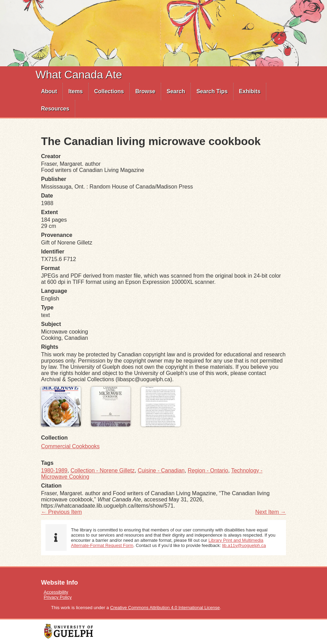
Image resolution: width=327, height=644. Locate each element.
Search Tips (212, 91)
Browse (145, 91)
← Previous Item (61, 512)
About (49, 91)
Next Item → (271, 512)
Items (76, 91)
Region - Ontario (208, 470)
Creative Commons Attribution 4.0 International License (165, 608)
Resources (55, 109)
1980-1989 (54, 470)
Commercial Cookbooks (70, 446)
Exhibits (250, 91)
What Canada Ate (79, 75)
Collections (109, 91)
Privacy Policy (58, 597)
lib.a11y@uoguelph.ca (244, 545)
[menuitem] (49, 92)
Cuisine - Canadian (161, 470)
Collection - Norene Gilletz (102, 470)
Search (176, 91)
